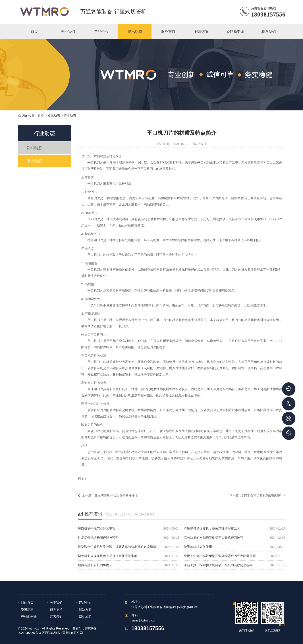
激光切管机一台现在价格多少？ (116, 495)
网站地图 (85, 617)
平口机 (86, 156)
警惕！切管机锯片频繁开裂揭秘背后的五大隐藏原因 (220, 556)
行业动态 (70, 116)
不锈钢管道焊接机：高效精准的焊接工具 (212, 528)
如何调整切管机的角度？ (95, 565)
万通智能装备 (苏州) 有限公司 (62, 633)
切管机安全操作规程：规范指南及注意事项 (108, 556)
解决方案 (85, 610)
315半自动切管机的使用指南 (262, 495)
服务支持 (56, 610)
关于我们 (56, 603)
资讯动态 (54, 116)
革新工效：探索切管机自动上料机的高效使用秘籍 (218, 565)
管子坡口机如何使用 (198, 547)
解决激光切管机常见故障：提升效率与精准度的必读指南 (117, 547)
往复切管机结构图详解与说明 (98, 538)
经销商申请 (29, 617)
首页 (41, 116)
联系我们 (56, 617)
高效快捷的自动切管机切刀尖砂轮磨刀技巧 (214, 538)
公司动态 (35, 148)
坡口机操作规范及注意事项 (97, 528)
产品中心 (85, 603)
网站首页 (27, 603)
